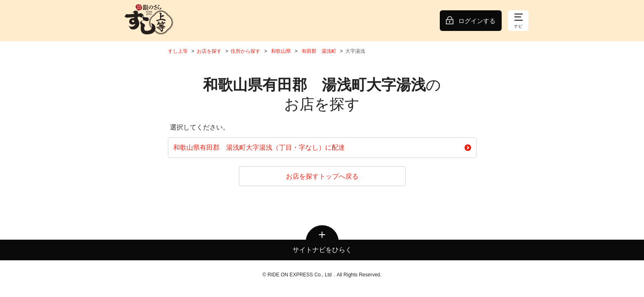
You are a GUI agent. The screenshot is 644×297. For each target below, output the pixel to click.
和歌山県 (281, 51)
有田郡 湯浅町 (319, 51)
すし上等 (178, 51)
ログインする (477, 21)
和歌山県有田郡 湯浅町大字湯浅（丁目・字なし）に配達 (322, 147)
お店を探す (209, 51)
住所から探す (245, 51)
